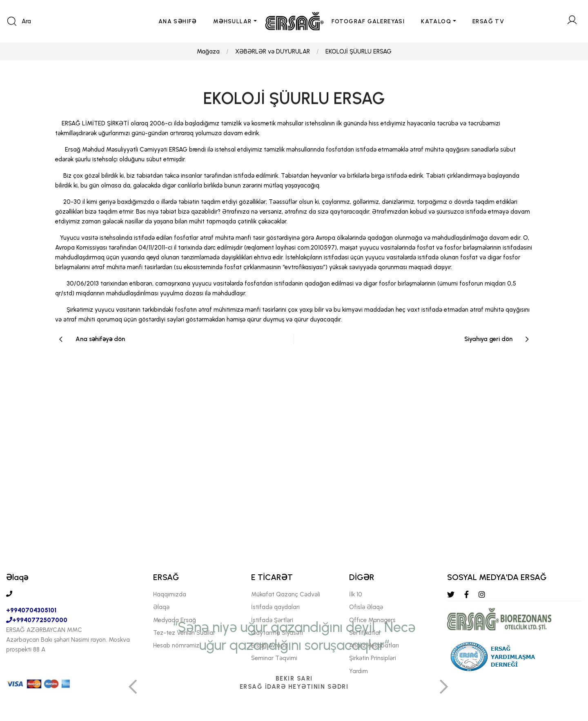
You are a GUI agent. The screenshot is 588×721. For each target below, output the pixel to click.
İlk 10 (356, 594)
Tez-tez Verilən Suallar (184, 633)
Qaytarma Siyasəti (277, 633)
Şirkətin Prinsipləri (373, 658)
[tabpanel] (294, 562)
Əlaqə (161, 607)
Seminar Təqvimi (274, 658)
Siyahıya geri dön (488, 339)
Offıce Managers (372, 620)
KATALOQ (436, 21)
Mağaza (208, 51)
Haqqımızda (170, 594)
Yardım (359, 671)
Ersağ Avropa (269, 645)
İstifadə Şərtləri (272, 620)
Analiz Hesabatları (374, 645)
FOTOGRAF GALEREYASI (368, 21)
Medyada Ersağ (175, 620)
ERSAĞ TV (488, 21)
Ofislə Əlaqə (366, 607)
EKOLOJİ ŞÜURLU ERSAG (359, 51)
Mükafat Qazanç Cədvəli (286, 594)
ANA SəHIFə (178, 21)
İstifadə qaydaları (275, 607)
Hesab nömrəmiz (176, 645)
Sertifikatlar (365, 633)
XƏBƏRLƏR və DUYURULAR (273, 51)
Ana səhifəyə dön (100, 339)
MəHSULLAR (233, 21)
